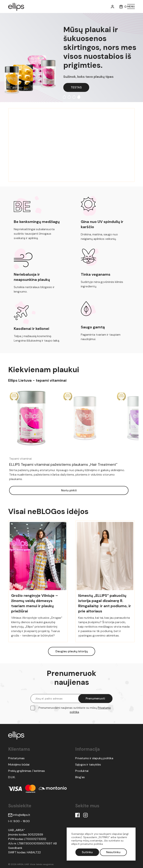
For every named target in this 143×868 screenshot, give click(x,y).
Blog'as (80, 777)
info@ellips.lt (19, 815)
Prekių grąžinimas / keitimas (27, 771)
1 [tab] (64, 97)
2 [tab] (69, 97)
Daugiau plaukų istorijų (72, 651)
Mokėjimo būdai (19, 765)
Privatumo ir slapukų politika (94, 758)
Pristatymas (16, 758)
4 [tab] (79, 97)
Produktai (82, 771)
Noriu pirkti (69, 490)
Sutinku (87, 852)
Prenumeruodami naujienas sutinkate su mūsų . (75, 710)
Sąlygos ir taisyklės (88, 765)
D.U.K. (12, 777)
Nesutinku (113, 852)
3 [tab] (74, 97)
